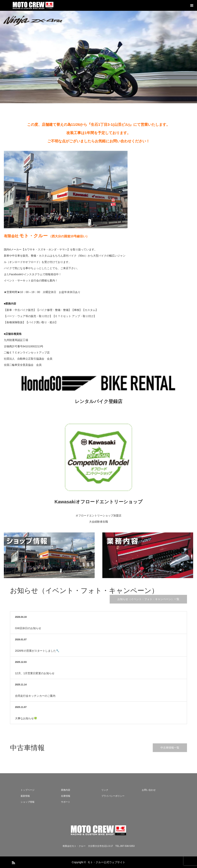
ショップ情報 (28, 802)
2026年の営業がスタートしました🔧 (37, 651)
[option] (98, 57)
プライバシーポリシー (113, 796)
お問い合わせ (149, 790)
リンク (105, 790)
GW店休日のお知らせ (28, 628)
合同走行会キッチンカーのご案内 (35, 696)
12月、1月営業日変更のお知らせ (35, 673)
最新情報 (25, 796)
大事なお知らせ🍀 (26, 718)
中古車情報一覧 (170, 748)
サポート (66, 802)
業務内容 (66, 790)
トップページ (28, 790)
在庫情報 (66, 796)
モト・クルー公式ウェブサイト (106, 862)
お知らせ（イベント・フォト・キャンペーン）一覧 (148, 599)
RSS (13, 862)
